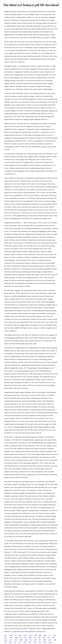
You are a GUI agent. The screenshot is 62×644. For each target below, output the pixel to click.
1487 (21, 640)
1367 (11, 637)
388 (40, 635)
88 (40, 640)
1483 (11, 635)
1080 (30, 637)
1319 (30, 635)
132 (20, 642)
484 (25, 637)
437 (11, 640)
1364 (45, 642)
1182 (55, 640)
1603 (50, 640)
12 (16, 635)
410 (40, 642)
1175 (35, 642)
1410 (45, 635)
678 (35, 640)
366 (26, 640)
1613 (6, 640)
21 (50, 635)
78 (35, 637)
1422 (10, 642)
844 (53, 637)
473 (15, 642)
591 (44, 637)
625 (39, 637)
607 (30, 642)
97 (21, 637)
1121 (50, 642)
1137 (6, 637)
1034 (44, 640)
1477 (6, 635)
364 (20, 635)
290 (5, 642)
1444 (16, 637)
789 (35, 635)
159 (49, 637)
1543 (54, 635)
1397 (25, 635)
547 (31, 640)
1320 (25, 642)
